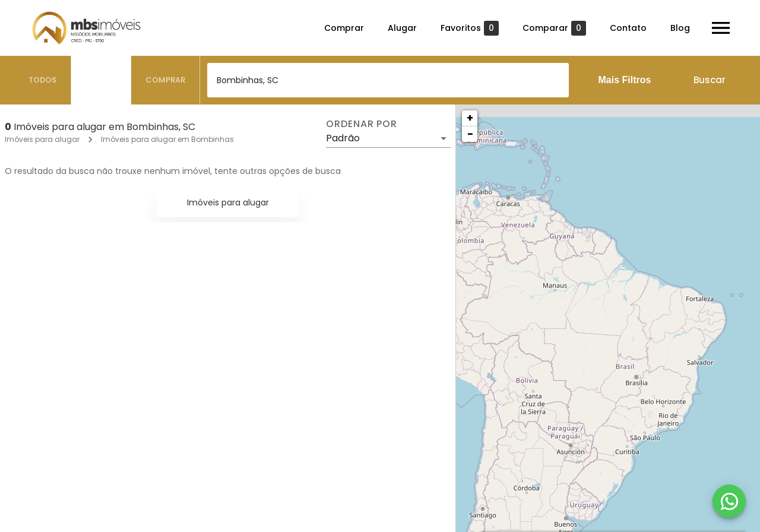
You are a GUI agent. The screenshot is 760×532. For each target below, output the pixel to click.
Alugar (402, 28)
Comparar (554, 28)
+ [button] (470, 118)
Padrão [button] (343, 138)
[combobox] (388, 80)
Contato (628, 28)
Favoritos (470, 28)
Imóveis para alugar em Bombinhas (167, 139)
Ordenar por (362, 124)
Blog (680, 28)
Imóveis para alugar (42, 139)
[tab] (43, 80)
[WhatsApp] (729, 501)
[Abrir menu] (721, 28)
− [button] (470, 134)
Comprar (344, 28)
